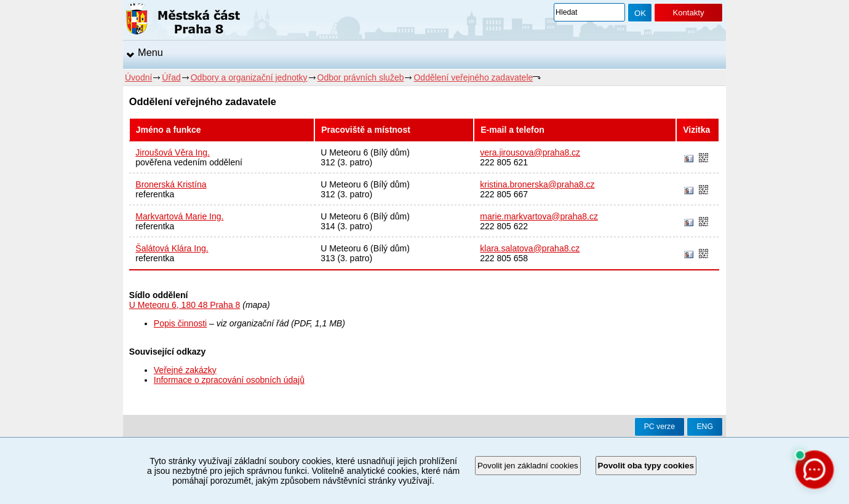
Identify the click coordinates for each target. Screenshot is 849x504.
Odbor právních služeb (361, 77)
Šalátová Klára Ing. (172, 248)
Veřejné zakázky (185, 370)
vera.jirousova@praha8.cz (530, 152)
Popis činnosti (180, 323)
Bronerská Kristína (171, 184)
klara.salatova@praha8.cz (530, 248)
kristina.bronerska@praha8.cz (537, 184)
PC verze (660, 427)
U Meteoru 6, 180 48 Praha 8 (185, 305)
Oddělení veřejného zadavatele (473, 77)
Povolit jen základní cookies (528, 466)
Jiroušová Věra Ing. (173, 152)
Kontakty (688, 13)
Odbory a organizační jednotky (249, 77)
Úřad (171, 77)
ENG (705, 427)
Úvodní (138, 77)
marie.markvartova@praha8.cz (539, 216)
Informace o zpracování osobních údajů (229, 380)
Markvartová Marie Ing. (179, 216)
